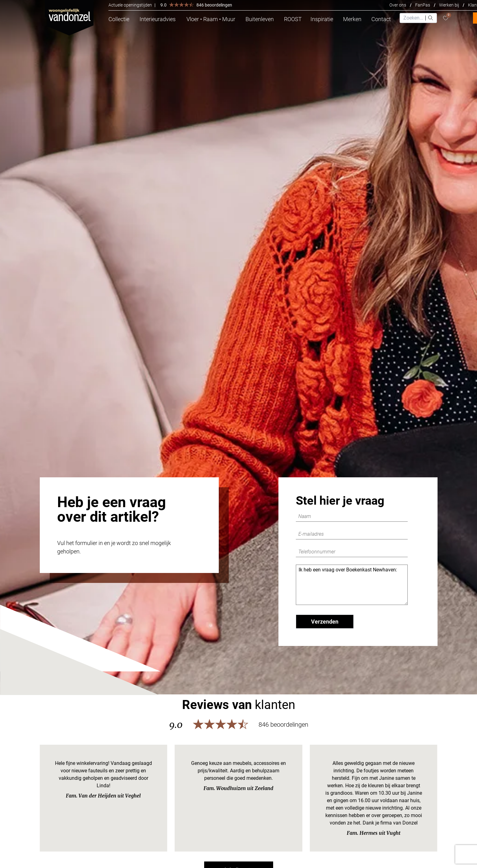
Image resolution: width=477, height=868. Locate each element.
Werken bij (449, 5)
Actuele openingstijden (130, 5)
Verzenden (325, 622)
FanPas (423, 5)
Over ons (398, 5)
